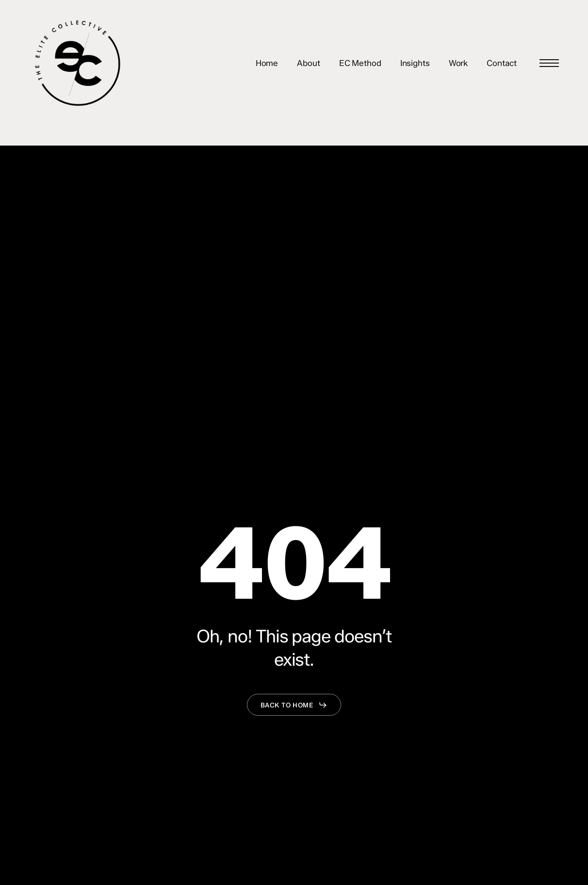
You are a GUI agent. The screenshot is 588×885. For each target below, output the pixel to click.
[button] (549, 63)
